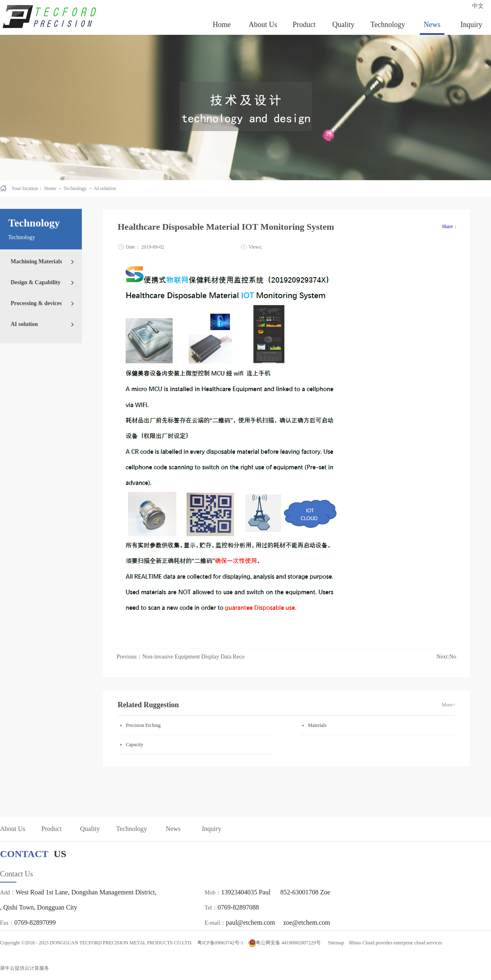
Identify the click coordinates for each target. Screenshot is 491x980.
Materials (317, 725)
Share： (450, 226)
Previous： (181, 657)
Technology (75, 188)
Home (222, 25)
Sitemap (335, 943)
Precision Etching (143, 725)
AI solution (105, 188)
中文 (478, 6)
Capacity (135, 745)
